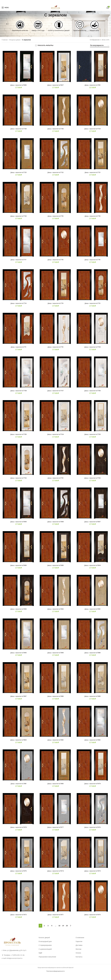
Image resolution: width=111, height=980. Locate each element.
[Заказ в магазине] (100, 46)
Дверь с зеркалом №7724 (92, 129)
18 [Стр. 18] (59, 931)
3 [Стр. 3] (48, 931)
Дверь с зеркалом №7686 (55, 701)
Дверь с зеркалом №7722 (55, 173)
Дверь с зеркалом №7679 (92, 788)
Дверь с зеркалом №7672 (18, 920)
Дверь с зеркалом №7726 (18, 129)
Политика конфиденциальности (55, 977)
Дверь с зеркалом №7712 (92, 305)
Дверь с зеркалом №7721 (92, 173)
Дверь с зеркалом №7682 (92, 744)
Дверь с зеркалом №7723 (18, 173)
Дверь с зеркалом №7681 (18, 788)
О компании (80, 943)
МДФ (40, 959)
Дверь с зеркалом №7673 (92, 876)
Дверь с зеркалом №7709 (92, 349)
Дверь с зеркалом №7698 (55, 525)
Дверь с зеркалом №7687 (18, 701)
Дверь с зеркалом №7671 (55, 920)
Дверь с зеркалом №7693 (18, 613)
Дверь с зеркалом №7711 (18, 349)
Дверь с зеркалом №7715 (92, 261)
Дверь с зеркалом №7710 (55, 349)
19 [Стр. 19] (63, 931)
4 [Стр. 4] (52, 931)
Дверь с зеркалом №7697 (92, 525)
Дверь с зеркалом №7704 (55, 437)
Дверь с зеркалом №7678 (18, 832)
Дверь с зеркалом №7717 (18, 261)
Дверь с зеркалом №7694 (92, 569)
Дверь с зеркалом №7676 (92, 832)
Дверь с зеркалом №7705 (18, 437)
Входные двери (15, 40)
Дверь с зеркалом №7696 (18, 569)
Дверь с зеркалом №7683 (55, 744)
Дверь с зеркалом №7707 (55, 393)
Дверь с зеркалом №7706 (92, 393)
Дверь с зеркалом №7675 (18, 876)
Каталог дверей (44, 943)
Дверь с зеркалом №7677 (55, 832)
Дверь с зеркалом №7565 (18, 85)
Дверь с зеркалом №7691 (92, 613)
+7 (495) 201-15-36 (18, 961)
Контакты (79, 962)
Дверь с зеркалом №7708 (18, 393)
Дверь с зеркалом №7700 (92, 481)
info (8, 964)
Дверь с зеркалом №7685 (92, 701)
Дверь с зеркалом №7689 (55, 657)
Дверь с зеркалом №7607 (55, 85)
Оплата (78, 959)
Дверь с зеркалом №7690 (18, 657)
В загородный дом (45, 947)
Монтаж (78, 955)
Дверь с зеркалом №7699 (18, 525)
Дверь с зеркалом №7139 (92, 85)
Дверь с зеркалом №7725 (55, 129)
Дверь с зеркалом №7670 (92, 920)
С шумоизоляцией (45, 955)
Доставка (79, 951)
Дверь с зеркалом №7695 (55, 569)
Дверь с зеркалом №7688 (92, 657)
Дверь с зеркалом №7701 (55, 481)
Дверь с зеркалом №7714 (18, 305)
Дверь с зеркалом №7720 (18, 217)
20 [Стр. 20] (67, 931)
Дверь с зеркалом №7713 (55, 305)
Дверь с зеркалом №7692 (55, 613)
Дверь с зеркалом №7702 (18, 481)
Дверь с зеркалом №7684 (18, 744)
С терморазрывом (45, 951)
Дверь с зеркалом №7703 (92, 437)
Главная (5, 40)
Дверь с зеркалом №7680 (55, 788)
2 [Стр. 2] (44, 931)
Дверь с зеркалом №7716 (55, 261)
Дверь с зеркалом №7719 (55, 217)
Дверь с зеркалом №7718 (92, 217)
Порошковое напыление (47, 962)
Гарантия (79, 947)
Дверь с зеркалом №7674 (55, 876)
